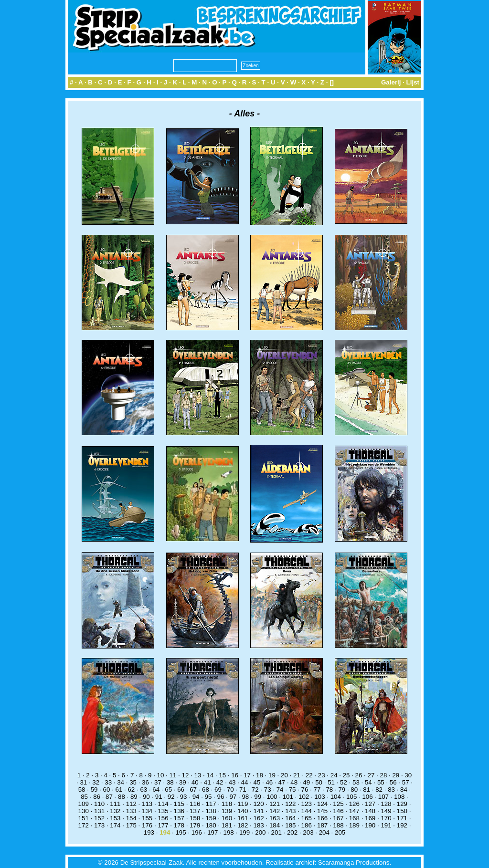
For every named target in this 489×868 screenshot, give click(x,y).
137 (195, 811)
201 (276, 832)
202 (292, 832)
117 (211, 804)
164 (290, 818)
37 (158, 782)
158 (195, 818)
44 (245, 782)
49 (306, 782)
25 (346, 775)
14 (210, 775)
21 (297, 775)
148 (370, 811)
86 (97, 797)
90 (146, 797)
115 (179, 804)
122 (290, 804)
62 (131, 790)
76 (305, 790)
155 (147, 818)
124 (322, 804)
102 (304, 797)
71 (243, 790)
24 (334, 775)
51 (331, 782)
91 (159, 797)
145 (322, 811)
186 (307, 825)
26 (359, 775)
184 (275, 825)
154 (131, 818)
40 (195, 782)
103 (319, 797)
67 (193, 790)
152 (99, 818)
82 (379, 790)
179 (195, 825)
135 (163, 811)
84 (404, 790)
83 (391, 790)
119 (243, 804)
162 (259, 818)
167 (338, 818)
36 (145, 782)
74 (280, 790)
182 (243, 825)
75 (292, 790)
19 (272, 775)
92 (171, 797)
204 (324, 832)
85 (84, 797)
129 (402, 804)
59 (94, 790)
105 (351, 797)
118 (227, 804)
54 (368, 782)
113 (147, 804)
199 (244, 832)
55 (381, 782)
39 (183, 782)
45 (257, 782)
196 (197, 832)
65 (168, 790)
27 (371, 775)
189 (354, 825)
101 (288, 797)
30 (408, 775)
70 (230, 790)
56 (393, 782)
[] (332, 82)
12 (185, 775)
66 (181, 790)
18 (260, 775)
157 (179, 818)
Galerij (391, 82)
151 (84, 818)
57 (406, 782)
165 (307, 818)
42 (220, 782)
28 (383, 775)
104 (336, 797)
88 (122, 797)
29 (396, 775)
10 (161, 775)
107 (383, 797)
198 (229, 832)
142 (275, 811)
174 (115, 825)
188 (338, 825)
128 (386, 804)
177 (163, 825)
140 (243, 811)
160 (227, 818)
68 (206, 790)
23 (322, 775)
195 (181, 832)
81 (367, 790)
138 (211, 811)
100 (272, 797)
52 (344, 782)
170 (386, 818)
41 (207, 782)
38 (170, 782)
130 (84, 811)
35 (133, 782)
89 (134, 797)
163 (275, 818)
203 (308, 832)
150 (402, 811)
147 (354, 811)
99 (258, 797)
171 (402, 818)
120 (259, 804)
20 (284, 775)
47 (282, 782)
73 (268, 790)
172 (84, 825)
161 (243, 818)
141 (259, 811)
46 (269, 782)
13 (197, 775)
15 (222, 775)
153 (115, 818)
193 (149, 832)
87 (109, 797)
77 (317, 790)
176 (147, 825)
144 (307, 811)
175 (131, 825)
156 (163, 818)
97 (233, 797)
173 (99, 825)
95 (208, 797)
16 (235, 775)
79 (342, 790)
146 (338, 811)
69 (218, 790)
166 (322, 818)
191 (386, 825)
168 (354, 818)
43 (232, 782)
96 (221, 797)
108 (399, 797)
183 (259, 825)
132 (115, 811)
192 (402, 825)
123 (307, 804)
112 (131, 804)
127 (370, 804)
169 (370, 818)
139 (227, 811)
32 (96, 782)
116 (195, 804)
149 (386, 811)
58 (82, 790)
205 (340, 832)
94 (196, 797)
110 (99, 804)
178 (179, 825)
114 (163, 804)
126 (354, 804)
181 (227, 825)
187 (322, 825)
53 (356, 782)
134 (147, 811)
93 (184, 797)
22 (309, 775)
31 (83, 782)
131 (99, 811)
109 (84, 804)
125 (338, 804)
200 (260, 832)
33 (108, 782)
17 (247, 775)
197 (213, 832)
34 (121, 782)
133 (131, 811)
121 (275, 804)
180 (211, 825)
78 (329, 790)
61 (119, 790)
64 (156, 790)
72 (255, 790)
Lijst (413, 82)
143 (290, 811)
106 (367, 797)
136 (179, 811)
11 (173, 775)
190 (370, 825)
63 (144, 790)
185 (290, 825)
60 (107, 790)
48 (294, 782)
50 (319, 782)
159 (211, 818)
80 (354, 790)
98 (245, 797)
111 (115, 804)
